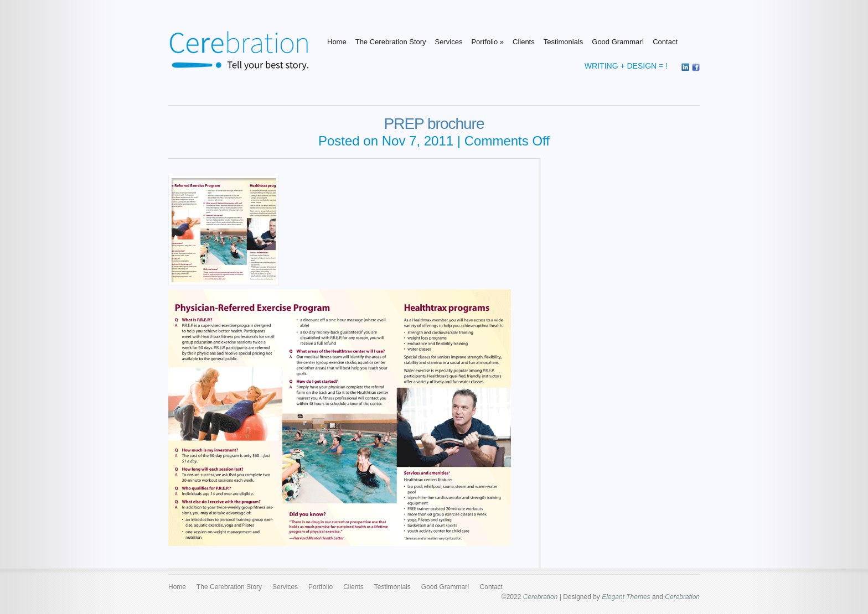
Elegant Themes (626, 597)
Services (449, 42)
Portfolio (487, 42)
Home (337, 42)
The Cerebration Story (391, 42)
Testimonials (564, 42)
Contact (665, 42)
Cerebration (541, 597)
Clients (524, 42)
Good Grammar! (618, 42)
